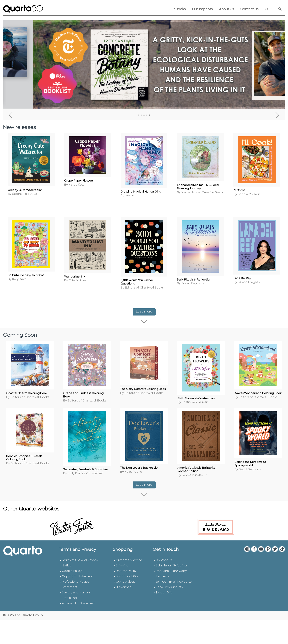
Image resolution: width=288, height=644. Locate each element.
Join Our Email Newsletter (174, 583)
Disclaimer (123, 589)
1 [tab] (138, 115)
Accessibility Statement (79, 605)
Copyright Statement (77, 578)
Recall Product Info (169, 589)
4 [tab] (147, 115)
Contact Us (249, 9)
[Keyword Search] (280, 9)
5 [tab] (150, 115)
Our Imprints (202, 9)
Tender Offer (165, 594)
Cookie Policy (72, 573)
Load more (146, 313)
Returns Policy (126, 573)
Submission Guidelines (172, 567)
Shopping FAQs (127, 578)
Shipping (122, 567)
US (267, 9)
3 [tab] (144, 115)
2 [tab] (141, 115)
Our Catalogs (125, 583)
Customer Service (129, 562)
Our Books (177, 9)
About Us (226, 9)
